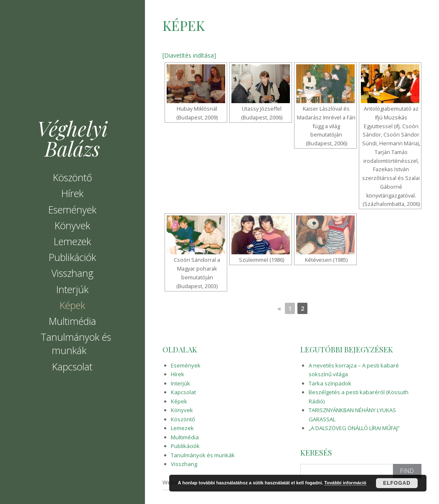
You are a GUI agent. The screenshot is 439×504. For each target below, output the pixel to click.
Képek (72, 305)
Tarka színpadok (330, 383)
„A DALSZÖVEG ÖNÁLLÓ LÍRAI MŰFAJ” (354, 428)
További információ (345, 483)
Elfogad (397, 483)
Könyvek (72, 225)
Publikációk (72, 257)
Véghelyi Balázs (72, 138)
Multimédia (72, 321)
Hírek (72, 193)
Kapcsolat (72, 367)
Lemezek (72, 241)
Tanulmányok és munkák (76, 344)
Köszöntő (72, 177)
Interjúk (72, 289)
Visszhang (72, 273)
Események (72, 210)
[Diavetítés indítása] (189, 55)
